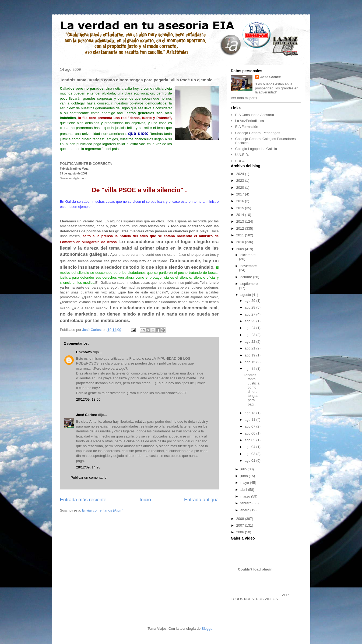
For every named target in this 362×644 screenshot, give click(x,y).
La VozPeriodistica (250, 121)
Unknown (84, 352)
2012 (241, 228)
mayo (245, 483)
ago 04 (250, 447)
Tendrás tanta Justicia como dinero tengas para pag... (252, 390)
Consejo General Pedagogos (258, 133)
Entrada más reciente (83, 500)
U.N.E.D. (242, 155)
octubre (247, 277)
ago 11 (250, 420)
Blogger (208, 629)
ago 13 (250, 413)
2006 (241, 532)
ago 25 (250, 321)
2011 (241, 235)
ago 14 (250, 369)
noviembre (249, 266)
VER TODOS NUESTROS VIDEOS (260, 597)
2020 (241, 188)
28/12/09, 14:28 (88, 467)
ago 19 (250, 355)
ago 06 (250, 433)
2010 (241, 242)
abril (244, 490)
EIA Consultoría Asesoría (255, 115)
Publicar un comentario (89, 477)
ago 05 (250, 440)
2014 (241, 215)
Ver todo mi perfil (244, 98)
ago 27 (250, 314)
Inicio (145, 500)
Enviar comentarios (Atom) (103, 510)
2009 (241, 249)
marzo (246, 496)
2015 (241, 208)
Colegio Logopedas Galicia (256, 149)
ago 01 (250, 461)
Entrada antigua (201, 500)
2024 (241, 174)
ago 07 (250, 426)
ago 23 (250, 335)
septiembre (249, 284)
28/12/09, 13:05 (88, 399)
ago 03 (250, 454)
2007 (241, 525)
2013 (241, 221)
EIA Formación (247, 127)
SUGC (240, 161)
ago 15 (250, 362)
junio (245, 476)
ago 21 (250, 348)
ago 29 (250, 301)
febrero (246, 503)
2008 (241, 519)
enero (245, 510)
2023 (241, 181)
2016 (241, 201)
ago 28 (250, 307)
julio (244, 469)
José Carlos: (87, 415)
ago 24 (250, 328)
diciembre (248, 255)
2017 (241, 194)
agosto (246, 295)
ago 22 (250, 342)
